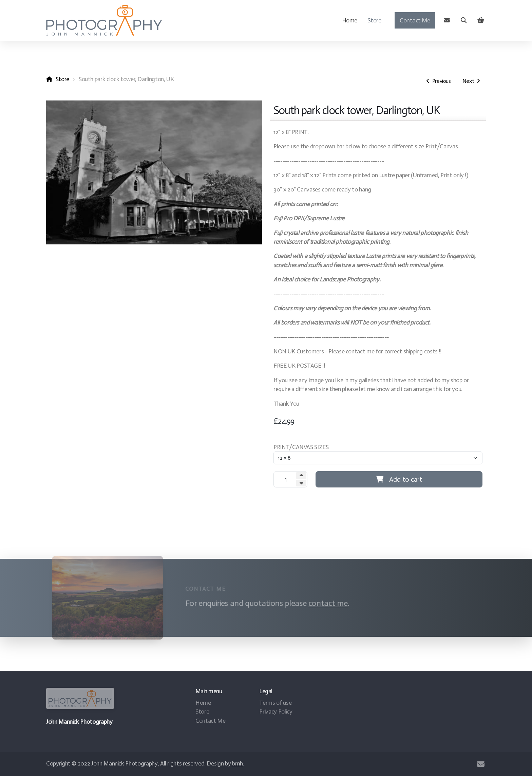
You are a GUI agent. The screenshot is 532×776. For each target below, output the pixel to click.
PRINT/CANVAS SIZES (301, 447)
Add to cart (399, 479)
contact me (326, 603)
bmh (237, 763)
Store (62, 79)
